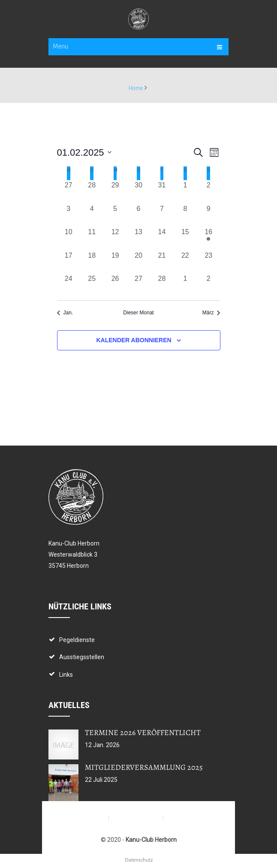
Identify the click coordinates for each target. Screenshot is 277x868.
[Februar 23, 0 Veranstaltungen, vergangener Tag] (208, 262)
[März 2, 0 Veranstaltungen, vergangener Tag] (208, 285)
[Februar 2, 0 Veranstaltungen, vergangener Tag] (208, 192)
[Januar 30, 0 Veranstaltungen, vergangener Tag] (138, 192)
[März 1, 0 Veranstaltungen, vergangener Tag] (185, 285)
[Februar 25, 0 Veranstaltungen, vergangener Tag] (92, 285)
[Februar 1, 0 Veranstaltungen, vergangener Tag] (185, 192)
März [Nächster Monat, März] (211, 313)
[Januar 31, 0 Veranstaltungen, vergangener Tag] (162, 192)
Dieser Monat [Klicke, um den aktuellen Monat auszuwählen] (138, 313)
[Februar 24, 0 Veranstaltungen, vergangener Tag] (69, 285)
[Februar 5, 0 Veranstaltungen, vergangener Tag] (115, 215)
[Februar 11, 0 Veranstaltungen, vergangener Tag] (92, 238)
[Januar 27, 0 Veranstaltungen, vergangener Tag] (69, 192)
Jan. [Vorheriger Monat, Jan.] (65, 313)
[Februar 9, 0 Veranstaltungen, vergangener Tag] (208, 215)
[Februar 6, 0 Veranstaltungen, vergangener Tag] (138, 215)
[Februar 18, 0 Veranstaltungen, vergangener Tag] (92, 262)
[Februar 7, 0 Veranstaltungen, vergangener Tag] (162, 215)
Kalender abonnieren (134, 340)
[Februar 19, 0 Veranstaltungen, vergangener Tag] (115, 262)
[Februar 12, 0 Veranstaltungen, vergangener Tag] (115, 238)
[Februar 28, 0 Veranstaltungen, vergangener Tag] (162, 285)
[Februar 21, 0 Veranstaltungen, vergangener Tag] (162, 262)
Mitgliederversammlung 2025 (144, 767)
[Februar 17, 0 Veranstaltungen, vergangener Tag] (69, 262)
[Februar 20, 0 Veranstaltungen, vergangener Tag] (138, 262)
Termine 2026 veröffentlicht (143, 732)
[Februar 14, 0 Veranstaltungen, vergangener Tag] (162, 238)
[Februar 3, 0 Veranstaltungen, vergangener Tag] (69, 215)
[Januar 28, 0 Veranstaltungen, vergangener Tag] (92, 192)
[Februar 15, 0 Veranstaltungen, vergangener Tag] (185, 238)
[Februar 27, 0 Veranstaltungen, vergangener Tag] (138, 285)
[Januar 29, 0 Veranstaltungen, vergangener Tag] (115, 192)
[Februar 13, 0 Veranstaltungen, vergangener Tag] (138, 238)
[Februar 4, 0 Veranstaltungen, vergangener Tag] (92, 215)
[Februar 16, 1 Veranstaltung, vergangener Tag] (208, 238)
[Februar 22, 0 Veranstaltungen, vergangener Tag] (185, 262)
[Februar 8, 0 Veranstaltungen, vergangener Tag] (185, 215)
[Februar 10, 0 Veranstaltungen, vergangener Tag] (69, 238)
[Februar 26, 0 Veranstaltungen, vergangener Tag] (115, 285)
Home (136, 88)
